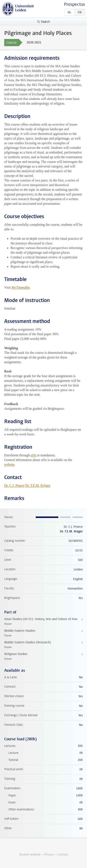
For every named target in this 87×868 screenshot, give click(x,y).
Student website (30, 855)
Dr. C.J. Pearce (14, 485)
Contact (63, 855)
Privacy (49, 855)
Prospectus (74, 4)
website (9, 464)
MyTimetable (21, 287)
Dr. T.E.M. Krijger (38, 485)
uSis (34, 455)
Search (45, 22)
